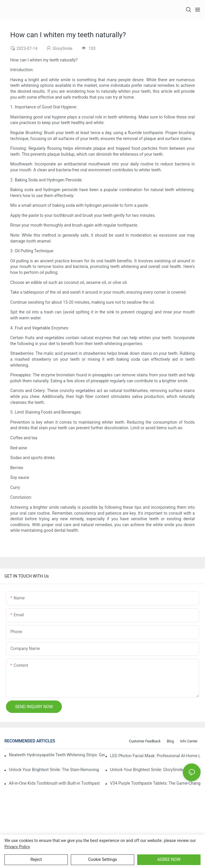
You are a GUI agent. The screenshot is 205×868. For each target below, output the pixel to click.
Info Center (189, 741)
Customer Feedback (145, 741)
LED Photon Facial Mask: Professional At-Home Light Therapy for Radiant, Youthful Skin (155, 756)
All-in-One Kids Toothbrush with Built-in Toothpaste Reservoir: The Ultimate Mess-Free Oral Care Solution (54, 783)
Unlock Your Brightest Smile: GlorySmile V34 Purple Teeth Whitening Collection (155, 770)
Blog (170, 741)
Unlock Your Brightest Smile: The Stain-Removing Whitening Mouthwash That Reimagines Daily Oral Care (54, 770)
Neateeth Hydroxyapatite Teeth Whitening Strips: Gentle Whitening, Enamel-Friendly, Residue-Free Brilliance (57, 755)
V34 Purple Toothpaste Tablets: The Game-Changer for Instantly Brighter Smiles (155, 783)
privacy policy (17, 847)
